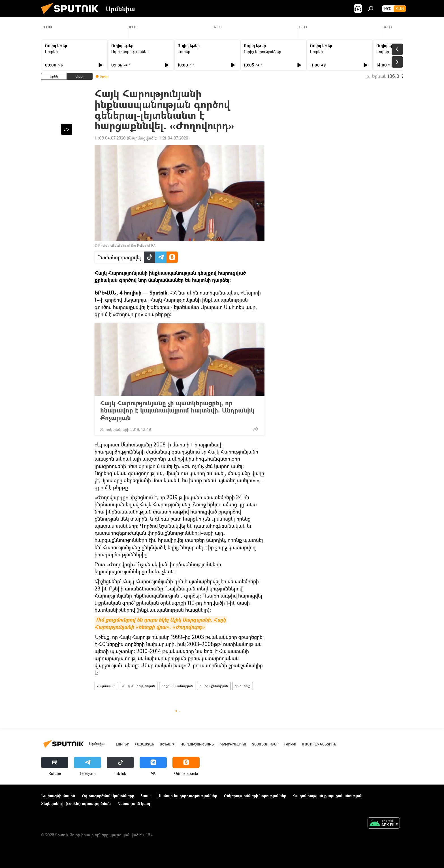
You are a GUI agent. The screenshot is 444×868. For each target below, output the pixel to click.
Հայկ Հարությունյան (139, 686)
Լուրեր (51, 51)
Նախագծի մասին (58, 796)
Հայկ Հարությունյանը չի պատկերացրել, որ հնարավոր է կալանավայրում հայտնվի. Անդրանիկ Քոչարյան (177, 410)
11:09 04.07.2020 (110, 138)
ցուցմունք (243, 686)
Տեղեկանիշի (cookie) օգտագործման (76, 803)
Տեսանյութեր (265, 744)
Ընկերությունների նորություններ (255, 796)
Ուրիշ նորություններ (130, 51)
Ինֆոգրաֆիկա (233, 744)
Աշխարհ (167, 744)
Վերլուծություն (197, 744)
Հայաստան (106, 686)
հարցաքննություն (214, 686)
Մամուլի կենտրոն (319, 744)
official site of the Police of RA (133, 245)
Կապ (146, 796)
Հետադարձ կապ (134, 803)
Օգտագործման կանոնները (108, 796)
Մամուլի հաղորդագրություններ (187, 796)
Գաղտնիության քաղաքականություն (328, 796)
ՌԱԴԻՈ (290, 744)
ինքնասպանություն (177, 686)
